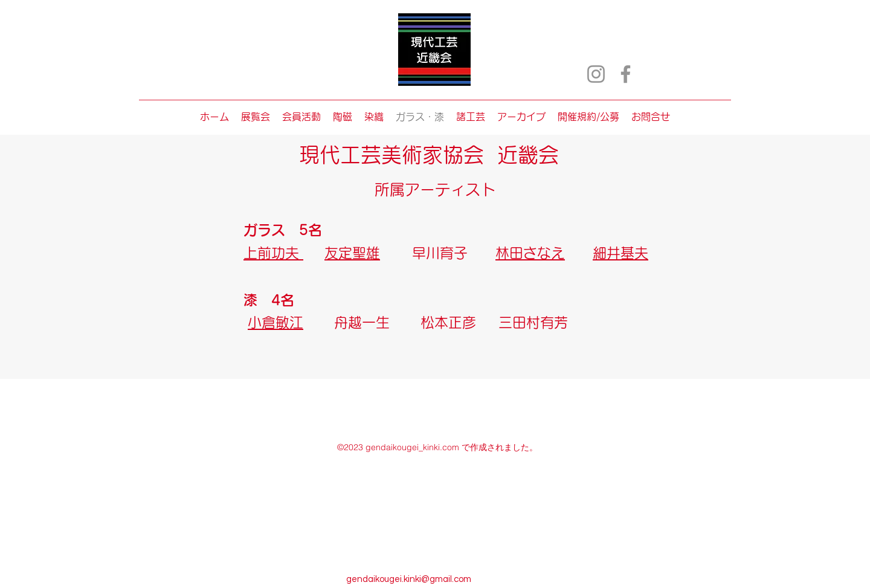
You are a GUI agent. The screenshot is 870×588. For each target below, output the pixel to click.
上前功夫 (273, 253)
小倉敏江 (275, 322)
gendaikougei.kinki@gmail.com (409, 579)
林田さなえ (530, 253)
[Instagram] (596, 74)
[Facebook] (626, 74)
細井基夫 (620, 253)
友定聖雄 (352, 253)
